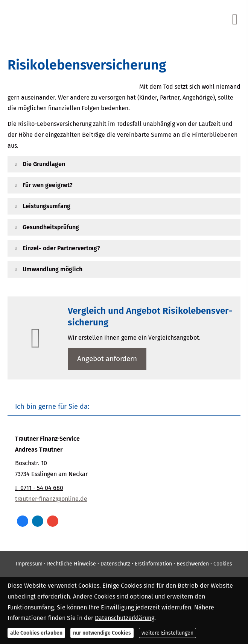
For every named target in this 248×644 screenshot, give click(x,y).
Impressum (29, 564)
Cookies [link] (223, 564)
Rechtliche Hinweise (72, 564)
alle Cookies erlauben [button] (36, 633)
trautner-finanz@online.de (51, 499)
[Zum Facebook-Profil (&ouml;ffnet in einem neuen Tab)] (23, 521)
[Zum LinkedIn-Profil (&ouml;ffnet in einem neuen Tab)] (38, 521)
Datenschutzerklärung (125, 618)
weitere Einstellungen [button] (167, 633)
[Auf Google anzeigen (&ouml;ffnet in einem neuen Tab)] (53, 521)
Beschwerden (193, 564)
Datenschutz (115, 564)
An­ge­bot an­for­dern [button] (107, 359)
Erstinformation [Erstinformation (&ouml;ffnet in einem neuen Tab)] (153, 564)
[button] (44, 164)
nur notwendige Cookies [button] (102, 633)
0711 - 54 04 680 (39, 488)
